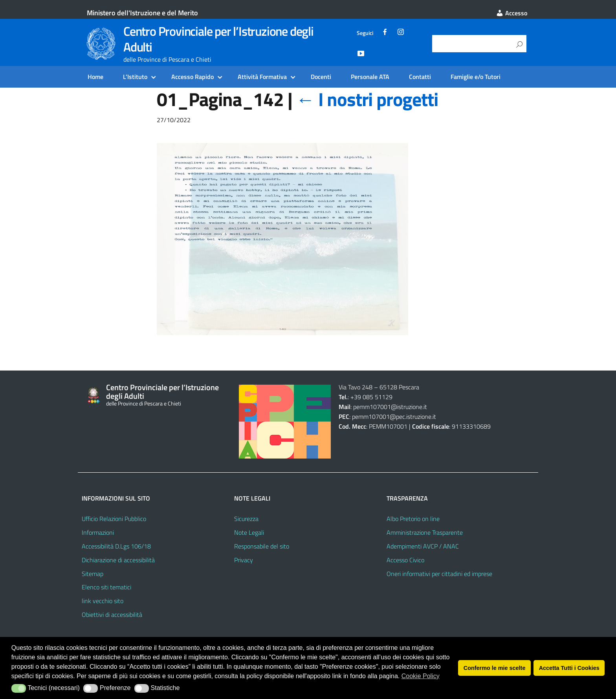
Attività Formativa (262, 77)
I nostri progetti (367, 99)
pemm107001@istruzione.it (391, 407)
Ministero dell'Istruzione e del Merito (142, 13)
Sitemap (93, 574)
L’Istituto (135, 77)
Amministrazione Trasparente (425, 532)
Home (95, 77)
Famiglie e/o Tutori (476, 77)
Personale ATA (370, 77)
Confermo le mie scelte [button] (495, 668)
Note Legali (249, 532)
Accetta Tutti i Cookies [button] (569, 668)
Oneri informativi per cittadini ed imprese (439, 574)
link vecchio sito (103, 601)
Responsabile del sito (262, 546)
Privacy (244, 560)
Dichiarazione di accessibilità (118, 560)
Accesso (511, 13)
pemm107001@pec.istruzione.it (394, 416)
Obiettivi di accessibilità (112, 615)
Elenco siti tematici (106, 587)
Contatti (420, 77)
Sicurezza (246, 519)
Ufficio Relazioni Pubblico (114, 519)
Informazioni (98, 532)
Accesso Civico (405, 560)
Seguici (365, 33)
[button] (19, 688)
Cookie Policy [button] (421, 676)
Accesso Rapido (192, 77)
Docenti (321, 77)
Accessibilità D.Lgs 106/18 (116, 546)
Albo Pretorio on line (413, 519)
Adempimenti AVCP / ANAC (423, 546)
